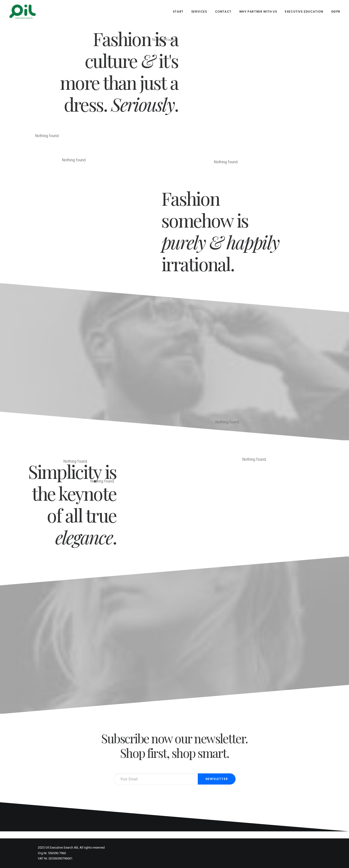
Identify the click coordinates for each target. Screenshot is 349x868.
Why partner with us (258, 12)
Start (178, 12)
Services (199, 12)
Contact (223, 12)
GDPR (336, 12)
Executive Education (304, 12)
